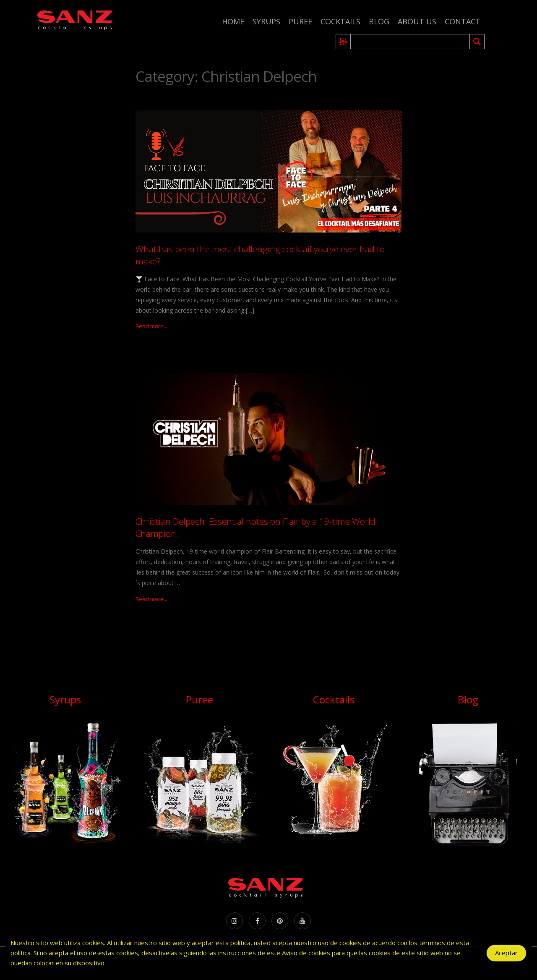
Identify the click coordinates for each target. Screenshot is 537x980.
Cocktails (340, 21)
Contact (463, 21)
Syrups (266, 21)
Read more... (151, 326)
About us (417, 21)
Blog (379, 21)
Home (233, 21)
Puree (300, 21)
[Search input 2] (411, 42)
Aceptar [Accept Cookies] (506, 955)
